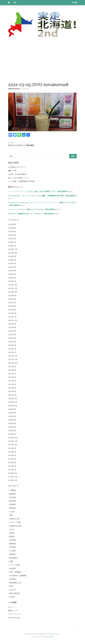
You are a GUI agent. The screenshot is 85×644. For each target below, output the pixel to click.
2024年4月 (12, 271)
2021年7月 (12, 374)
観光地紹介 (14, 558)
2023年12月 (13, 285)
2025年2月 (12, 242)
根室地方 (13, 508)
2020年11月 (13, 402)
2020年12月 (13, 398)
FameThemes (49, 637)
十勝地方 (13, 490)
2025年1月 (12, 246)
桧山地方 (13, 501)
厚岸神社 (12, 214)
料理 (11, 586)
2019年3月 (12, 462)
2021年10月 (13, 363)
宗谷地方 (13, 497)
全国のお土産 (14, 519)
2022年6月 (12, 334)
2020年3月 (12, 427)
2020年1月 (12, 434)
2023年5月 (12, 310)
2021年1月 (12, 395)
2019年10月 (13, 445)
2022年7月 (12, 331)
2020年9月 (12, 409)
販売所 (12, 536)
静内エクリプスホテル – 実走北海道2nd (42, 209)
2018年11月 (13, 477)
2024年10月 (13, 253)
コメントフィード (15, 614)
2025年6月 (12, 231)
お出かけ (13, 590)
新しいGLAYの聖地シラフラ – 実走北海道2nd (52, 191)
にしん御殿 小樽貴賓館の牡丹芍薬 (21, 181)
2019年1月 (12, 470)
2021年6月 (12, 377)
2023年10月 (13, 292)
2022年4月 (12, 342)
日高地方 (13, 540)
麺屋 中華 (12, 171)
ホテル (12, 529)
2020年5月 (12, 420)
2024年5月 (12, 267)
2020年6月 (12, 416)
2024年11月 (13, 249)
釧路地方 (13, 494)
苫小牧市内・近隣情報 (18, 575)
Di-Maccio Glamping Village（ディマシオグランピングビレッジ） (33, 202)
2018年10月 (13, 480)
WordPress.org (14, 618)
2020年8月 (12, 413)
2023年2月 (12, 313)
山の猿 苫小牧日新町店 (17, 174)
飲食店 (12, 533)
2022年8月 (12, 327)
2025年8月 (12, 228)
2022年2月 (12, 349)
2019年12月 (13, 438)
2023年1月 (12, 317)
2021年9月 (12, 366)
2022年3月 (12, 345)
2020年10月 (13, 406)
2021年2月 (12, 391)
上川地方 (13, 551)
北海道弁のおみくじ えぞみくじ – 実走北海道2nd (36, 214)
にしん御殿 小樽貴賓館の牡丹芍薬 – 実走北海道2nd (57, 196)
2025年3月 (12, 239)
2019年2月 (12, 466)
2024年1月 (12, 281)
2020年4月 (12, 423)
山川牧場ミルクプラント (17, 167)
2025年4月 (12, 235)
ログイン (12, 607)
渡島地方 (13, 543)
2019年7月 (12, 448)
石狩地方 (13, 579)
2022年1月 (12, 352)
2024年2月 (12, 278)
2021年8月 (12, 370)
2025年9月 (12, 224)
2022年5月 (12, 338)
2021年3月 (12, 388)
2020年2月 (12, 430)
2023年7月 (12, 303)
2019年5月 (12, 455)
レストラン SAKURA (16, 209)
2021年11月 (13, 359)
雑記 (11, 515)
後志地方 (13, 568)
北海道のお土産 (15, 526)
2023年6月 (12, 306)
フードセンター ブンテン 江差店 (20, 191)
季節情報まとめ (15, 583)
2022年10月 (13, 320)
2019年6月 (12, 452)
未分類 (12, 597)
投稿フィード (13, 610)
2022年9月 (12, 324)
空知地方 (13, 547)
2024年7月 (12, 263)
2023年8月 (12, 299)
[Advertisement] (42, 59)
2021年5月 (12, 381)
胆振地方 (13, 554)
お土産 (12, 512)
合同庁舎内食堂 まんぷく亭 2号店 (21, 196)
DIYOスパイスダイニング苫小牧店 (21, 145)
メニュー (15, 3)
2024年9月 (12, 256)
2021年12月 (13, 356)
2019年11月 (13, 441)
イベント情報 (14, 565)
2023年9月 (12, 295)
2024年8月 (12, 260)
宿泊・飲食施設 (15, 572)
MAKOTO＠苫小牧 (14, 89)
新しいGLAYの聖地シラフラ (19, 178)
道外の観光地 (14, 593)
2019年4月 (12, 459)
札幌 (11, 561)
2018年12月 (13, 473)
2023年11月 (13, 288)
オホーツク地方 (15, 522)
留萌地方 (13, 504)
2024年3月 (12, 274)
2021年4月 (12, 384)
